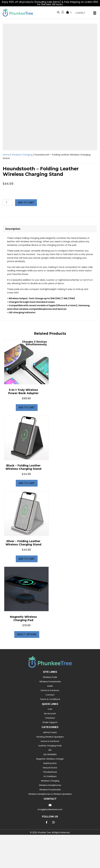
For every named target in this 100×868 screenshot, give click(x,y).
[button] (47, 822)
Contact (50, 695)
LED (50, 750)
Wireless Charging (22, 155)
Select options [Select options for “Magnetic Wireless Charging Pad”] (27, 634)
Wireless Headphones (50, 785)
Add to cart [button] (27, 407)
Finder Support (50, 722)
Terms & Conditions (50, 699)
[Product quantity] (8, 202)
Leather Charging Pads (50, 746)
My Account (50, 713)
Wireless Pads (50, 677)
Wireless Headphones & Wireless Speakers (50, 794)
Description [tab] (13, 229)
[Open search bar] (58, 12)
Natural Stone (50, 768)
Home (6, 155)
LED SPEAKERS (50, 754)
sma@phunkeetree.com (50, 809)
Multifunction (50, 763)
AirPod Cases (50, 732)
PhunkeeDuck (50, 772)
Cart (50, 709)
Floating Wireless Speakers (50, 737)
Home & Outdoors (50, 690)
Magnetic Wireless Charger (50, 759)
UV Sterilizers (50, 776)
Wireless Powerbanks (50, 681)
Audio (50, 686)
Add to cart (26, 202)
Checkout (50, 718)
